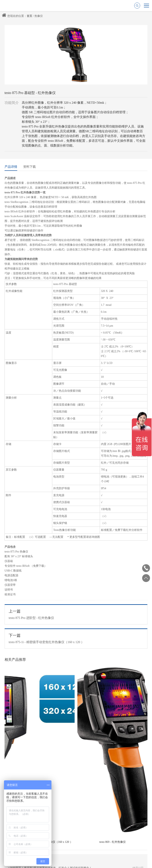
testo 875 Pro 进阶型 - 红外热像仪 (76, 614)
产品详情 (11, 167)
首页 (29, 16)
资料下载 (29, 167)
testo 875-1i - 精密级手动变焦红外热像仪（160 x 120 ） (76, 638)
